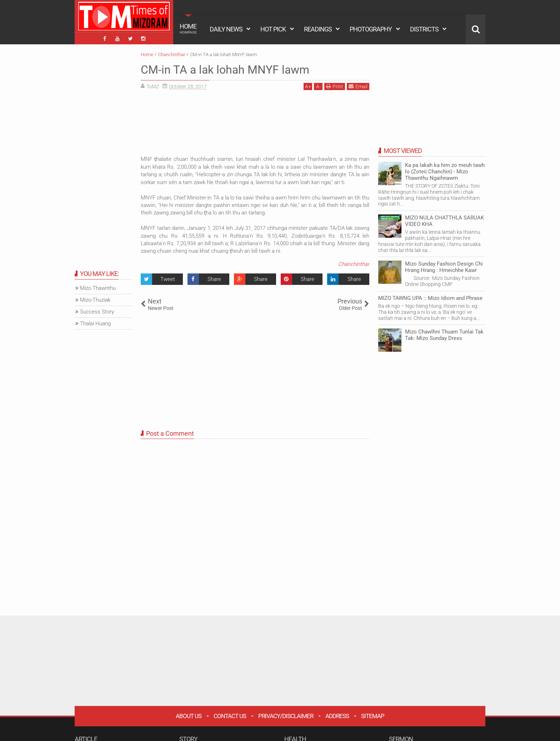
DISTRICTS (424, 29)
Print (335, 86)
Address (337, 716)
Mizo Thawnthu (98, 288)
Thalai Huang (95, 323)
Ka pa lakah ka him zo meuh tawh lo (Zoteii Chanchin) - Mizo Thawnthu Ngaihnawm (445, 172)
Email (358, 86)
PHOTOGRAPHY (371, 29)
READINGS (318, 29)
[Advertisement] (255, 125)
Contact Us (230, 716)
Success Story (97, 312)
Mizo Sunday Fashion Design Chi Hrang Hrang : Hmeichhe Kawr (444, 267)
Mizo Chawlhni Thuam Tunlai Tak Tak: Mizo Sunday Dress (444, 335)
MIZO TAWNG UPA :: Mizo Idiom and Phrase (430, 298)
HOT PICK (273, 29)
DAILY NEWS (226, 29)
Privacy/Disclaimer (286, 716)
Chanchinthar (354, 264)
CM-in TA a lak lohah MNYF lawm (225, 70)
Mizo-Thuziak (95, 300)
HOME (188, 29)
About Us (189, 716)
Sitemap (373, 716)
